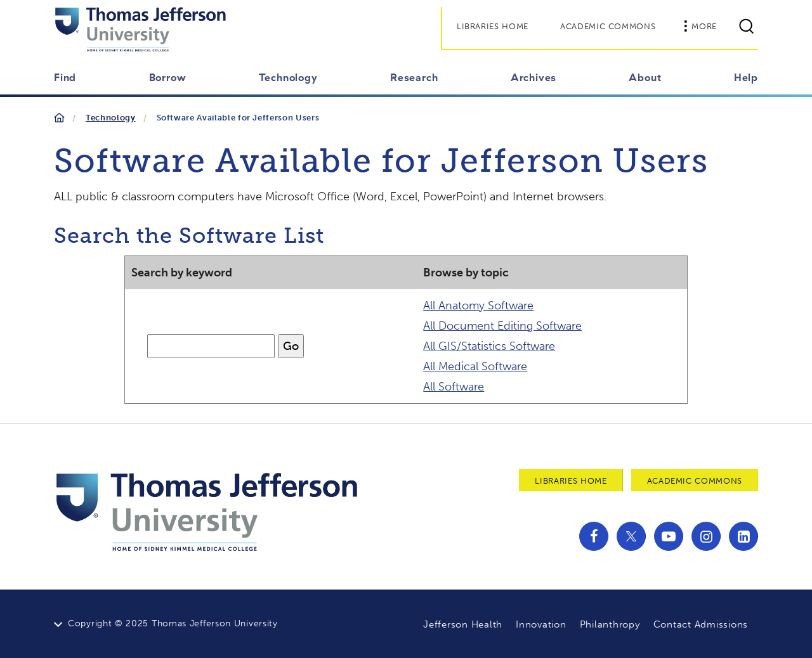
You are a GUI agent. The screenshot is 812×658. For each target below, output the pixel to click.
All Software (454, 387)
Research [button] (414, 77)
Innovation (541, 624)
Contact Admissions (701, 624)
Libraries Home (493, 26)
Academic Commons (608, 26)
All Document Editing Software (502, 326)
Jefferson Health (463, 624)
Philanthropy (610, 624)
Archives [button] (534, 77)
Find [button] (65, 77)
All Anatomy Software (478, 306)
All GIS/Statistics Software (489, 346)
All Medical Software (475, 366)
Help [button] (746, 77)
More (700, 26)
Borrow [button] (168, 77)
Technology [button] (288, 77)
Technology (111, 118)
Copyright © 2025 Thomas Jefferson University (173, 623)
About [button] (645, 77)
